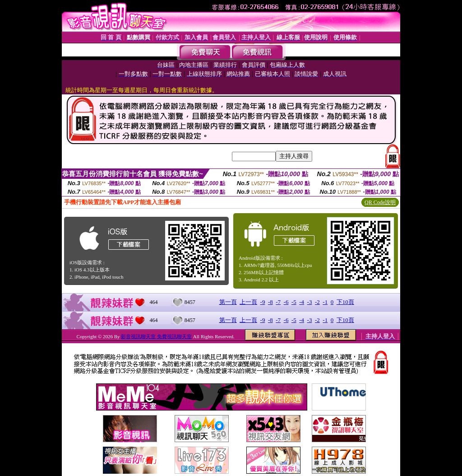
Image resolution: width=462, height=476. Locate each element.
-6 (286, 302)
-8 (270, 302)
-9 (263, 302)
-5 (294, 302)
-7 (278, 302)
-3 (310, 302)
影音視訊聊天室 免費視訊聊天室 (156, 336)
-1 (325, 302)
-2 (317, 302)
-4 (302, 302)
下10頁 (345, 302)
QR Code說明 (380, 202)
